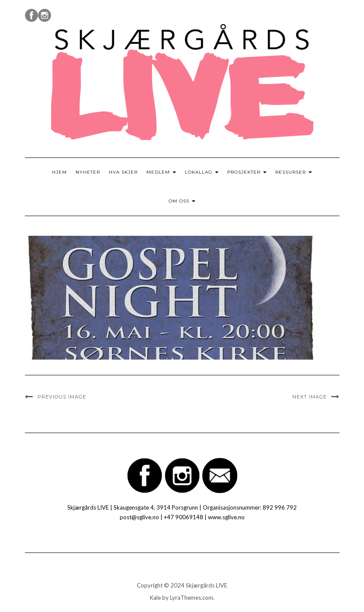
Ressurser (294, 172)
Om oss (182, 201)
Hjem (59, 172)
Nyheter (88, 172)
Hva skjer (123, 172)
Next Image (310, 397)
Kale (155, 598)
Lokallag (202, 172)
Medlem (161, 172)
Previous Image (62, 397)
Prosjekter (247, 172)
